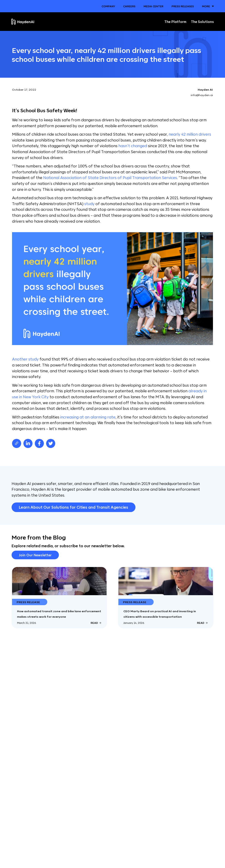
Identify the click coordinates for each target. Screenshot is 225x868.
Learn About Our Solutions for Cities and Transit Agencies (74, 507)
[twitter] (51, 443)
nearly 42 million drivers (190, 134)
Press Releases (183, 6)
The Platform (175, 22)
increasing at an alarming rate (88, 417)
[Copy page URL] (17, 443)
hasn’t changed (133, 146)
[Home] (23, 22)
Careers (129, 6)
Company (108, 6)
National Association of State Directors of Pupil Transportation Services (110, 177)
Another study (25, 359)
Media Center (154, 6)
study (89, 204)
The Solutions (202, 22)
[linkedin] (28, 443)
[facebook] (39, 443)
